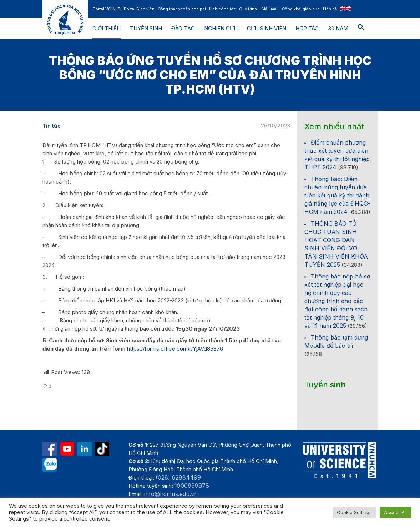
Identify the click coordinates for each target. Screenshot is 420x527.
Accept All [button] (395, 512)
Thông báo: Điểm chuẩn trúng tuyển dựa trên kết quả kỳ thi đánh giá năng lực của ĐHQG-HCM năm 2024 (337, 195)
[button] (361, 29)
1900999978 (192, 486)
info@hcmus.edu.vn (171, 494)
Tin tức (52, 126)
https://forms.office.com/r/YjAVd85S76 (175, 349)
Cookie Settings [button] (354, 512)
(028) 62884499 (178, 477)
